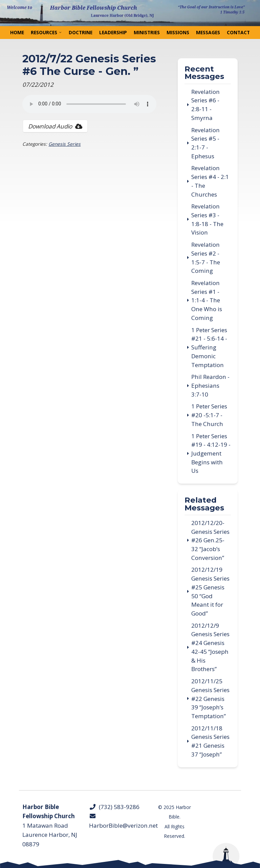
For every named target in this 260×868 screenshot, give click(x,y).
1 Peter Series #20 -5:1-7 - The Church (209, 415)
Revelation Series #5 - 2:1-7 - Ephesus (205, 143)
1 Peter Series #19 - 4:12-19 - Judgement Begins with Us (211, 453)
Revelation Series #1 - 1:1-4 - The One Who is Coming (207, 300)
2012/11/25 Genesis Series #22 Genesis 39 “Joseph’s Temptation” (210, 699)
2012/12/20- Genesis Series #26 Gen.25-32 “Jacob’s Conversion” (210, 540)
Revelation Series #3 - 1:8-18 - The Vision (207, 219)
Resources (44, 32)
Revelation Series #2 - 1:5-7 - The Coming (206, 258)
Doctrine (81, 32)
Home (17, 32)
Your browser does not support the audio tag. (89, 104)
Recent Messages (204, 73)
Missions (178, 32)
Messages (208, 32)
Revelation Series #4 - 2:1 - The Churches (210, 181)
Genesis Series (64, 144)
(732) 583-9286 (114, 807)
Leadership (113, 32)
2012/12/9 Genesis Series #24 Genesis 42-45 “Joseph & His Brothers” (210, 647)
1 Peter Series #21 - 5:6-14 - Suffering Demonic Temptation (209, 347)
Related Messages (204, 504)
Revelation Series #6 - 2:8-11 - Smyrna (205, 105)
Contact (238, 32)
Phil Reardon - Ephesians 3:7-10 (210, 385)
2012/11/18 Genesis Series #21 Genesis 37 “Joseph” (210, 741)
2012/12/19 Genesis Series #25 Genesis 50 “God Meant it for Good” (210, 591)
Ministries (147, 32)
